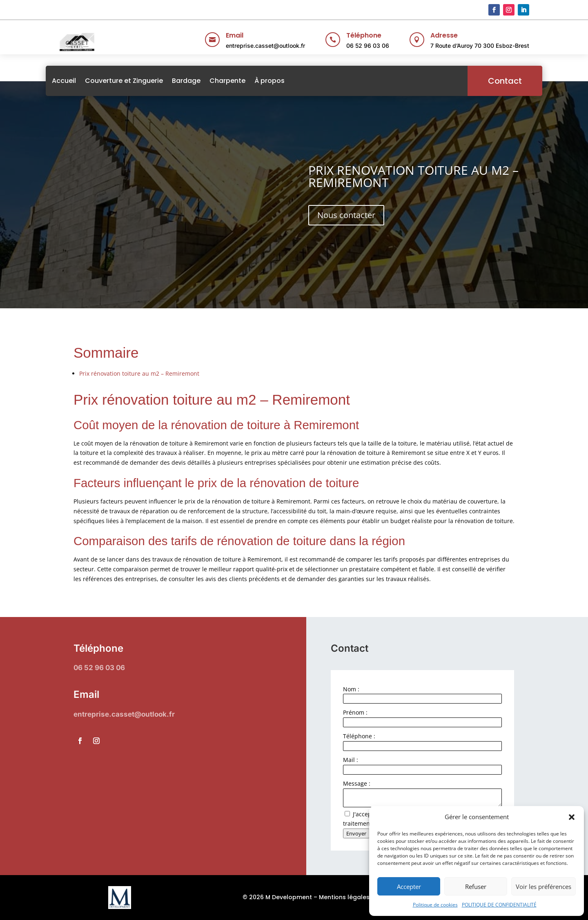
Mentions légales (344, 897)
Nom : (351, 689)
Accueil (77, 81)
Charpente (241, 81)
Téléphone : (359, 736)
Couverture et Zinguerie (137, 81)
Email (235, 35)
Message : (357, 783)
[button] (572, 817)
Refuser (476, 887)
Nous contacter (346, 215)
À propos (283, 81)
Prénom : (355, 712)
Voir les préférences (543, 887)
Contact (492, 81)
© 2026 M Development (277, 897)
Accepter (409, 887)
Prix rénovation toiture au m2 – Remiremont (139, 373)
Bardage (199, 81)
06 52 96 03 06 (368, 46)
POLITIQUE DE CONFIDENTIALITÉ (499, 905)
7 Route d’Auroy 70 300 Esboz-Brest (480, 46)
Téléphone (364, 35)
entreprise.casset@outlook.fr (265, 46)
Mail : (351, 760)
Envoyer (356, 833)
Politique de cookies (435, 905)
